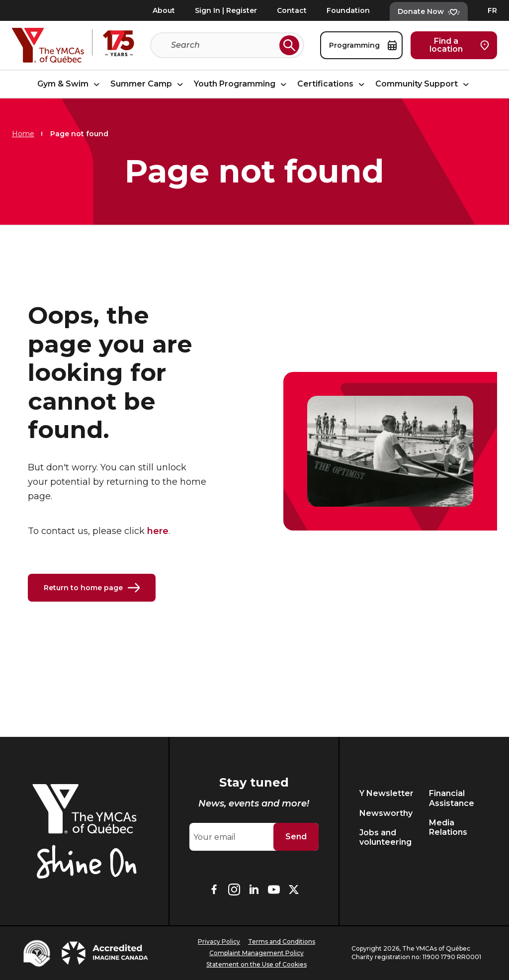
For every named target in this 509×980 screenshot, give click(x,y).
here (158, 531)
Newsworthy (386, 813)
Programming (363, 45)
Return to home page (92, 588)
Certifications (332, 84)
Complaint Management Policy (256, 953)
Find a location (459, 45)
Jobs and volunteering (385, 837)
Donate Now (429, 11)
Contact (292, 10)
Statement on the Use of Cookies (256, 964)
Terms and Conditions (282, 941)
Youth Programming (242, 84)
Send (296, 837)
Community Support (424, 84)
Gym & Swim (70, 84)
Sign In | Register (226, 10)
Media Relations (448, 827)
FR (492, 10)
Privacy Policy (219, 941)
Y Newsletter (386, 793)
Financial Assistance (452, 798)
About (164, 10)
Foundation (348, 10)
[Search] (223, 45)
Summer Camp (148, 84)
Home (23, 134)
